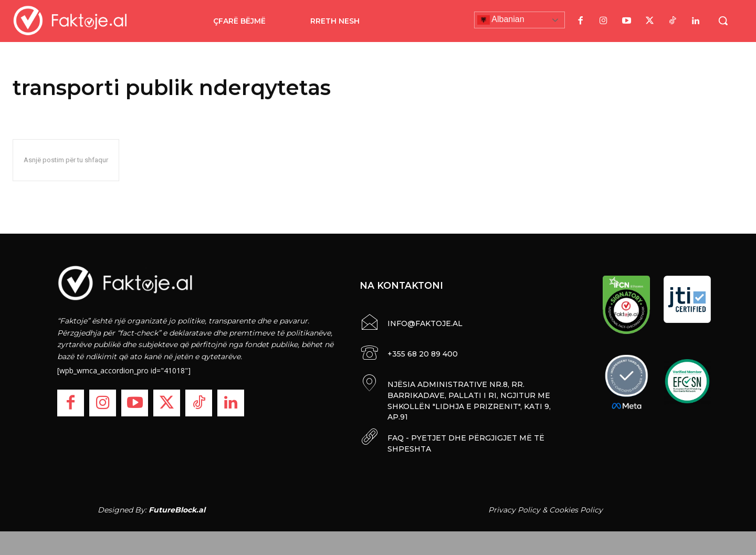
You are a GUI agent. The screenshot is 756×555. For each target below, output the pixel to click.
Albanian (501, 20)
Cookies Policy (576, 507)
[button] (723, 20)
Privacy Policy (514, 507)
